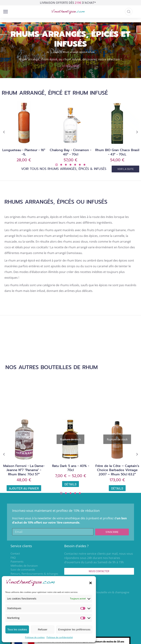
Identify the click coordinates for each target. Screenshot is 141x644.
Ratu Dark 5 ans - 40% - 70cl (71, 468)
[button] (91, 583)
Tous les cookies (17, 629)
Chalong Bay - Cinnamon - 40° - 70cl (70, 152)
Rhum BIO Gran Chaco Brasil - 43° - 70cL (117, 152)
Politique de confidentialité (60, 637)
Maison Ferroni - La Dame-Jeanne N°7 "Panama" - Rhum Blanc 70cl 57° (24, 470)
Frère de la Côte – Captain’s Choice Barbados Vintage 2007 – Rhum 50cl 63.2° (117, 470)
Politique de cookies (35, 637)
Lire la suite (71, 65)
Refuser (43, 629)
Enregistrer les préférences (74, 629)
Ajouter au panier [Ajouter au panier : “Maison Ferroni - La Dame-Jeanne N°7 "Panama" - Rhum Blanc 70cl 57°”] (24, 488)
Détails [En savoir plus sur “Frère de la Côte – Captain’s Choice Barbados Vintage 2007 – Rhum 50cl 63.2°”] (117, 488)
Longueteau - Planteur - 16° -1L (24, 152)
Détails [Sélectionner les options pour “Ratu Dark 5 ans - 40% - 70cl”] (70, 484)
